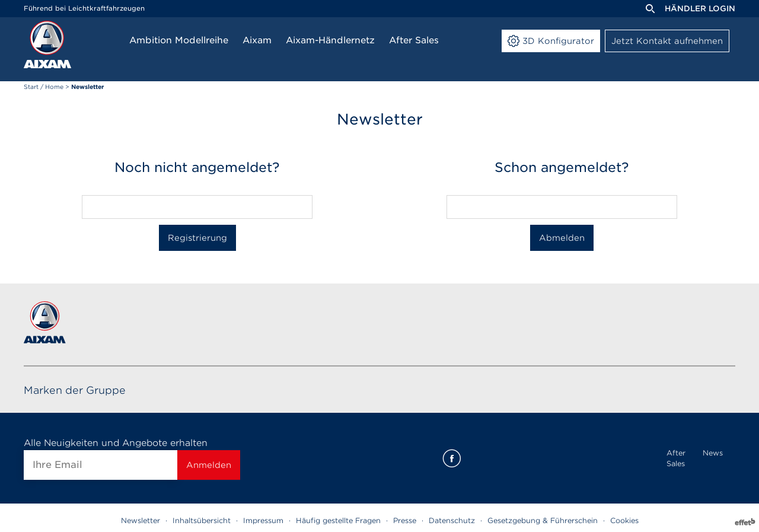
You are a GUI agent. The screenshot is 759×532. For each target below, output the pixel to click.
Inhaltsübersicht (202, 520)
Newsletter (141, 520)
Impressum (263, 520)
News (713, 453)
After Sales (676, 458)
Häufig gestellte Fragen (338, 520)
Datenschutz (452, 520)
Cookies (624, 520)
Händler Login (700, 9)
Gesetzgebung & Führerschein (543, 520)
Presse (405, 520)
